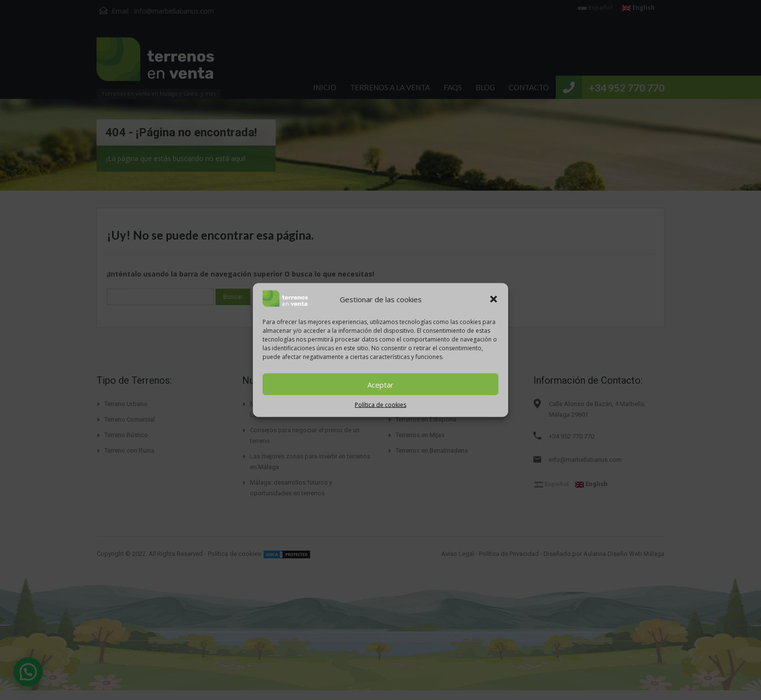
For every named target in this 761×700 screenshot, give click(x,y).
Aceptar (380, 384)
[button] (494, 299)
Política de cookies (380, 405)
